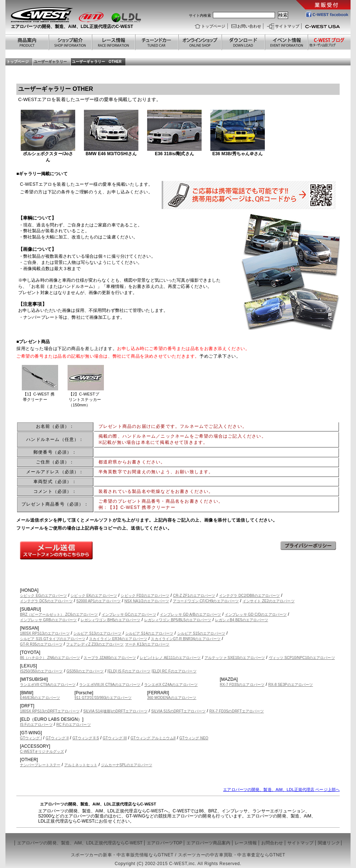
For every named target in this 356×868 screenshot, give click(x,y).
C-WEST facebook (327, 14)
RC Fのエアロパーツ (74, 725)
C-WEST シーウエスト (42, 15)
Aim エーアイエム (91, 17)
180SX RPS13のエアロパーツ (45, 633)
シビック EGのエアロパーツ (43, 596)
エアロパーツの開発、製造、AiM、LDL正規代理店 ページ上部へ (281, 789)
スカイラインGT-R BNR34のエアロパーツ (186, 639)
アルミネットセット (81, 765)
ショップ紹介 (70, 42)
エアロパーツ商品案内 (208, 843)
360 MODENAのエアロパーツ (172, 698)
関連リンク (329, 843)
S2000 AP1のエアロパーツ (98, 601)
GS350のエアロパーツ (85, 671)
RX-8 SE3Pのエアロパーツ (290, 685)
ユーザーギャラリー (50, 62)
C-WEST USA (325, 28)
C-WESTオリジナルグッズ (42, 752)
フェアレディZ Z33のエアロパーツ (95, 644)
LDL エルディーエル (126, 18)
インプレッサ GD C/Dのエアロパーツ (256, 614)
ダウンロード (243, 42)
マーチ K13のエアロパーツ (147, 644)
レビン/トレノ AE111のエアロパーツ (170, 658)
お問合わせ (272, 843)
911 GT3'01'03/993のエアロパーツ (103, 698)
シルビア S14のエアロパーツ (149, 633)
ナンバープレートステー (40, 765)
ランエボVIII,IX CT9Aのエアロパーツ (110, 685)
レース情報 (113, 42)
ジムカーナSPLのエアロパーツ (127, 765)
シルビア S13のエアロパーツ (97, 633)
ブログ (329, 42)
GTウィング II (57, 738)
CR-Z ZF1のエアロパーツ (194, 596)
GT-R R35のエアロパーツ (41, 644)
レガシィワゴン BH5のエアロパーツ (110, 620)
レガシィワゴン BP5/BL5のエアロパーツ (178, 620)
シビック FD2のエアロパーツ (145, 596)
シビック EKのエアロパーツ (94, 596)
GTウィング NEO (194, 738)
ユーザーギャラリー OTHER (97, 62)
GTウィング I (31, 738)
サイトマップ (287, 26)
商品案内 (27, 42)
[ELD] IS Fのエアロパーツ (129, 671)
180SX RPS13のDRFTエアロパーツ (50, 711)
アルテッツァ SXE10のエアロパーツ (235, 658)
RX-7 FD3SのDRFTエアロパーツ (236, 711)
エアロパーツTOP (165, 843)
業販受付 (323, 5)
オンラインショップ (200, 42)
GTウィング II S (86, 738)
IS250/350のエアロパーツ (41, 671)
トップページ (213, 26)
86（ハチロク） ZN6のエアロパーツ (50, 658)
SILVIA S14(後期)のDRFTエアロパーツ (115, 711)
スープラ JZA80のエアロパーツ (110, 658)
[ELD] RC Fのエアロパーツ (174, 671)
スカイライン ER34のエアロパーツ (118, 639)
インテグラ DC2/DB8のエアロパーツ (249, 596)
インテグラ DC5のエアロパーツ (46, 601)
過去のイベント (286, 42)
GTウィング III (115, 738)
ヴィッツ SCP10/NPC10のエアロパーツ (302, 658)
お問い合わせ (249, 26)
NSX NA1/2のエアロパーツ (147, 601)
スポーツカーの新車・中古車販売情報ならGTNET (122, 855)
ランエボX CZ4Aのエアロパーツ (171, 685)
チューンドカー (156, 42)
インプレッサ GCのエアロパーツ (129, 614)
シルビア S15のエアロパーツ (201, 633)
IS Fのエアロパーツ (36, 725)
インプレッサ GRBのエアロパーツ (48, 620)
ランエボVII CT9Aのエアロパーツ (48, 685)
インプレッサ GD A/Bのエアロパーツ (191, 614)
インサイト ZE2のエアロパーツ (269, 601)
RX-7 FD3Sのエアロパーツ (242, 685)
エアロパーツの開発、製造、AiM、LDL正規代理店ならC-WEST (80, 843)
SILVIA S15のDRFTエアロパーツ (178, 711)
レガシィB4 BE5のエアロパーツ (242, 620)
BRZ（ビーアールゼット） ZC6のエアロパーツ (59, 614)
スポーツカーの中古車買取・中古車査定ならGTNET (232, 855)
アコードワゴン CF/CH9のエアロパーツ (206, 601)
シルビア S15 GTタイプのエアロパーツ (53, 639)
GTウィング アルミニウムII (153, 738)
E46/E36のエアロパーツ (40, 698)
